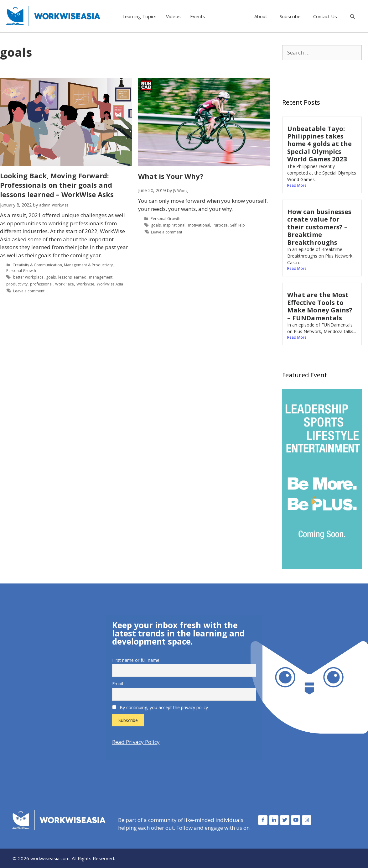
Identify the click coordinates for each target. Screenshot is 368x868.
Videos (173, 16)
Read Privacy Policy (136, 742)
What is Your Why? (171, 176)
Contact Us (325, 16)
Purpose (220, 225)
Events (198, 16)
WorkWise (85, 284)
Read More (297, 185)
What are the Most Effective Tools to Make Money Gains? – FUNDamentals (320, 306)
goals (51, 277)
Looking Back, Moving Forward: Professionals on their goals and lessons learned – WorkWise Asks (57, 185)
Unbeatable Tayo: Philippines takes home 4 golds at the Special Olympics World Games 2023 (319, 144)
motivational (199, 225)
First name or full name (136, 660)
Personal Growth (21, 271)
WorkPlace (65, 284)
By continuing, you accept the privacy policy (160, 707)
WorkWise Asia (110, 284)
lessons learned (72, 277)
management (101, 277)
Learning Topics (140, 16)
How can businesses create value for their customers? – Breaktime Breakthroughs (319, 227)
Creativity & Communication (37, 265)
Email (118, 684)
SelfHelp (238, 225)
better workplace (28, 277)
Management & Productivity (88, 265)
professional (41, 284)
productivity (17, 284)
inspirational (174, 225)
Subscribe (290, 16)
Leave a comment (29, 291)
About (261, 16)
